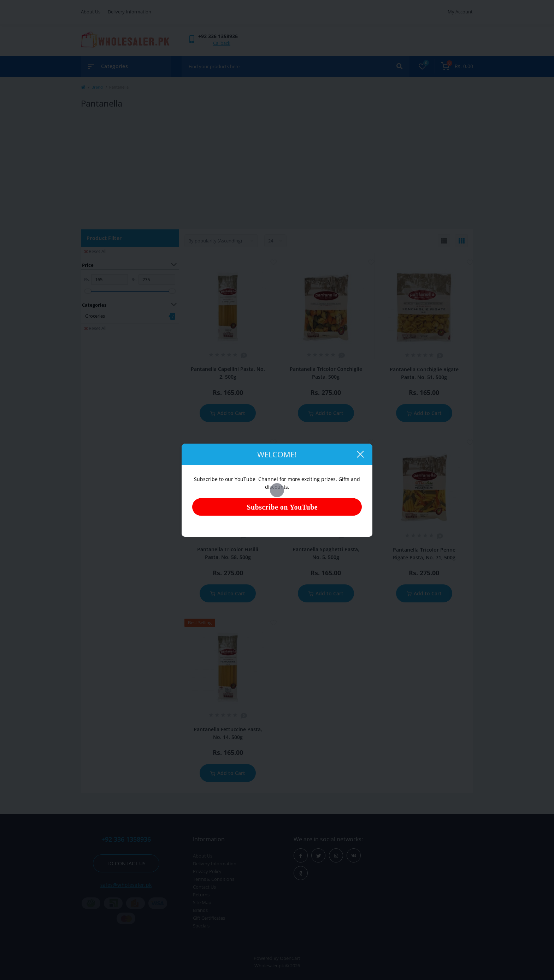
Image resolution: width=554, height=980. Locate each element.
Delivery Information (129, 12)
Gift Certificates (209, 918)
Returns (201, 895)
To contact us (126, 863)
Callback (222, 43)
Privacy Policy (207, 871)
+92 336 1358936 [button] (126, 839)
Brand (97, 87)
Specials (201, 926)
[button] (218, 36)
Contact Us (204, 887)
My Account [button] (460, 12)
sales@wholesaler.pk (126, 885)
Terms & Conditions (214, 879)
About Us (91, 12)
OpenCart (290, 958)
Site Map (202, 902)
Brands (200, 910)
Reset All (95, 251)
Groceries (95, 316)
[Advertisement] (277, 169)
